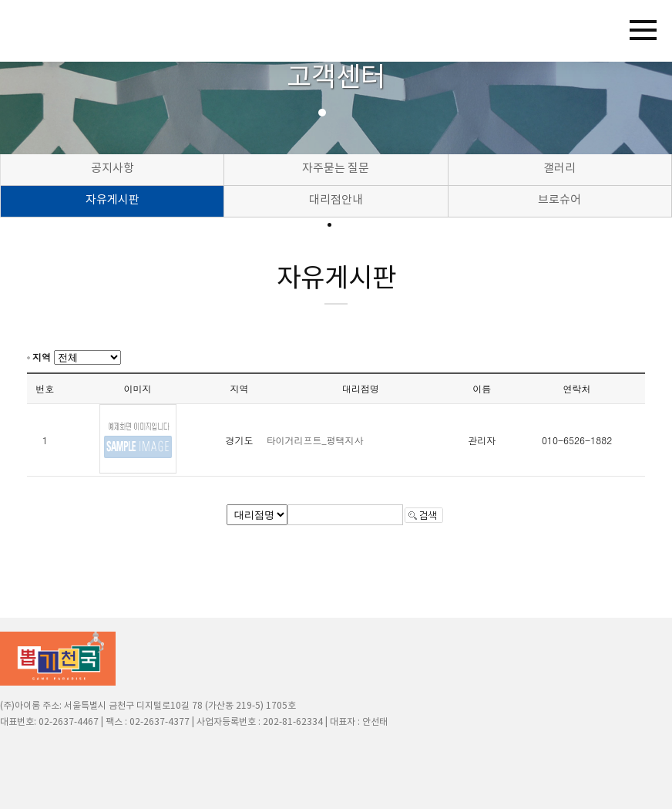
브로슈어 (559, 200)
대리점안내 (336, 200)
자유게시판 (113, 200)
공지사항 (113, 169)
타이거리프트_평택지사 (315, 440)
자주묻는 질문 (336, 169)
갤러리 (559, 169)
